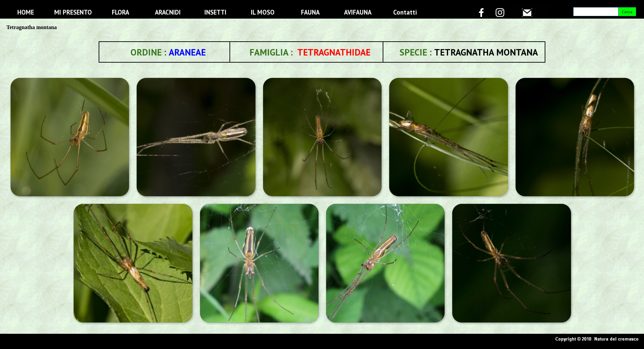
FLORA (120, 12)
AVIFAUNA (358, 12)
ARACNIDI (168, 12)
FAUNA (310, 12)
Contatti (405, 12)
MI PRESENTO (73, 12)
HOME (26, 12)
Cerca (627, 12)
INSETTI (215, 12)
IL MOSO (263, 12)
